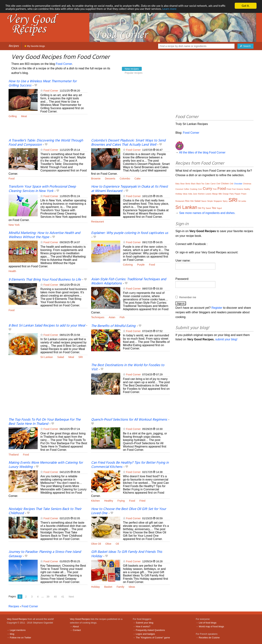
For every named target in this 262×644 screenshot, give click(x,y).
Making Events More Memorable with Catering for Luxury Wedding (46, 465)
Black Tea (200, 184)
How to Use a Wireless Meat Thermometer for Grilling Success (43, 83)
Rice (187, 201)
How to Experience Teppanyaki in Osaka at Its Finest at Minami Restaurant (130, 189)
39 (48, 597)
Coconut (179, 189)
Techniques (98, 317)
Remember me (188, 297)
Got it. (246, 6)
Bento (188, 184)
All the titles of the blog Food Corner (202, 152)
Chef (218, 184)
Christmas (247, 184)
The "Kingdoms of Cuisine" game (153, 638)
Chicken (225, 184)
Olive (108, 544)
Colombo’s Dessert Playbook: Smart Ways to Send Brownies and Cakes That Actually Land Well (128, 143)
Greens (240, 189)
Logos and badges (145, 634)
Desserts (110, 179)
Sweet (208, 208)
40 (55, 597)
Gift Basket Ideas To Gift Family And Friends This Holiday (127, 554)
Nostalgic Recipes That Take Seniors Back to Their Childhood (45, 511)
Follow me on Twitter (20, 638)
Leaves (209, 194)
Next (71, 597)
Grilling (13, 116)
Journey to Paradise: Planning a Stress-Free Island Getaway (45, 554)
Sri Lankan (47, 357)
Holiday (96, 587)
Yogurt (219, 208)
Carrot (213, 184)
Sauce (204, 201)
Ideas (132, 587)
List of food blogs (208, 623)
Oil (117, 544)
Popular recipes (134, 73)
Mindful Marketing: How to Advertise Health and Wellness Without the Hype (44, 235)
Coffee (186, 189)
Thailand (14, 455)
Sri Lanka (242, 201)
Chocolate (238, 184)
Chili (231, 184)
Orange (226, 194)
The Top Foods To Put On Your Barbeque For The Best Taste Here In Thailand (45, 422)
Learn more (175, 9)
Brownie (96, 179)
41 (63, 597)
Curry (207, 188)
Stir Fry (202, 208)
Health (12, 271)
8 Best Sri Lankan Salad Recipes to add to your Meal (47, 326)
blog (12, 634)
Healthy (109, 501)
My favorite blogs (35, 46)
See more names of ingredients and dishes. (207, 213)
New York (14, 225)
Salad (61, 357)
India (190, 194)
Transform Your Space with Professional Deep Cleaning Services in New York (42, 189)
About (76, 626)
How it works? (143, 626)
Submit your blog (144, 623)
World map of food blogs (211, 626)
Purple (141, 265)
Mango (215, 194)
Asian (112, 317)
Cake (138, 179)
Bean (183, 184)
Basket (108, 587)
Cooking (194, 189)
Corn (200, 189)
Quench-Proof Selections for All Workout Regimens (129, 420)
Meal (71, 357)
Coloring (128, 265)
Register (217, 308)
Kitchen (96, 501)
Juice (195, 194)
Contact (77, 630)
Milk (220, 194)
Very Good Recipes (17, 619)
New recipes (132, 69)
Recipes (14, 46)
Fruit (234, 189)
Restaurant (98, 222)
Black (193, 184)
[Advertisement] (131, 109)
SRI (81, 357)
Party (232, 194)
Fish (122, 317)
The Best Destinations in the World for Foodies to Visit (128, 367)
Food (12, 179)
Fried (142, 501)
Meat (24, 116)
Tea (214, 208)
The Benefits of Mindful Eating (113, 326)
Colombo (125, 179)
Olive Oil (96, 544)
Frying (121, 501)
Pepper (237, 194)
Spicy (225, 201)
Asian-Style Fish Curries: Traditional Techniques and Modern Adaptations (129, 281)
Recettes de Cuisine (209, 638)
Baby (177, 184)
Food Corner (64, 64)
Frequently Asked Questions (150, 630)
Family (120, 587)
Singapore (218, 201)
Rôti (192, 201)
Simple (210, 201)
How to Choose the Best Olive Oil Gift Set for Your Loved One (129, 511)
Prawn (244, 194)
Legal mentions (18, 630)
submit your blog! (226, 339)
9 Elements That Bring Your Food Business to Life (45, 280)
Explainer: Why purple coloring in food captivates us (130, 233)
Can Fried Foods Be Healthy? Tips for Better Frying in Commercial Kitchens (130, 465)
